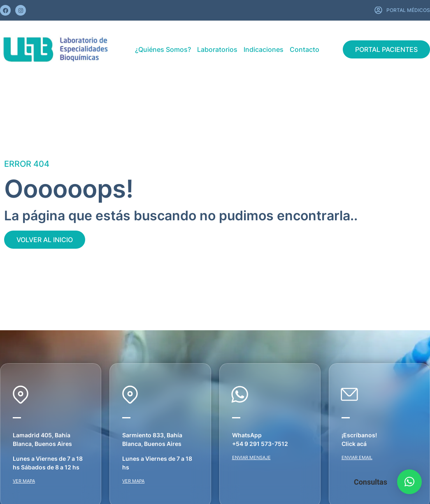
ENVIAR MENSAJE (251, 457)
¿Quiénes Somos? (163, 49)
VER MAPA (24, 481)
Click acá (354, 444)
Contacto (304, 49)
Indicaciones (264, 49)
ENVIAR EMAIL (357, 457)
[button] (409, 482)
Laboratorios (217, 49)
